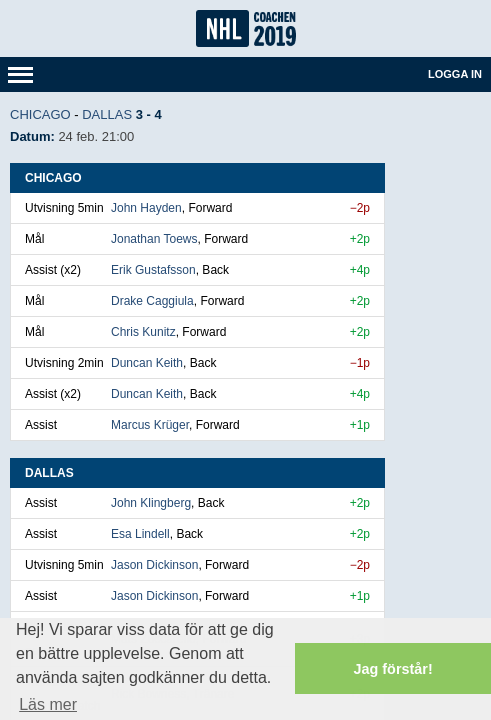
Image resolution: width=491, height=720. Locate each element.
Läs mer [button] (48, 704)
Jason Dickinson (154, 565)
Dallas (107, 114)
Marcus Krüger (150, 425)
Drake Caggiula (152, 301)
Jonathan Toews (154, 239)
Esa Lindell (140, 534)
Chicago (40, 114)
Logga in (455, 74)
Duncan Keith (147, 363)
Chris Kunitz (143, 332)
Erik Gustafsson (153, 270)
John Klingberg (151, 503)
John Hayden (146, 208)
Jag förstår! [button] (393, 669)
